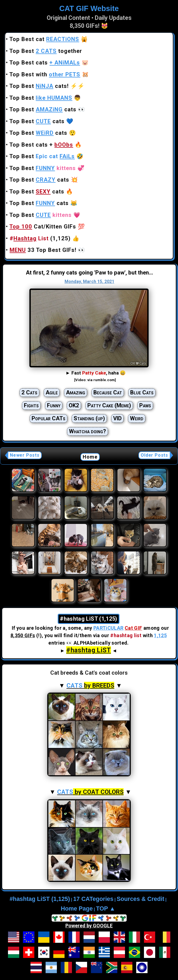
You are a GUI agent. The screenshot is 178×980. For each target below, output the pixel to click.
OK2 (74, 405)
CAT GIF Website (89, 9)
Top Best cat (44, 39)
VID (117, 418)
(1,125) (40, 238)
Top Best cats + (41, 145)
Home (90, 457)
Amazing (76, 392)
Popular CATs (48, 418)
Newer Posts (25, 455)
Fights (31, 405)
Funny (54, 405)
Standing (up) (89, 418)
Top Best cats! (39, 86)
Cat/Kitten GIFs (43, 227)
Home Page (77, 909)
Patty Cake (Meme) (109, 405)
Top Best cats (45, 63)
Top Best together (46, 51)
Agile (52, 392)
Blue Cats (142, 392)
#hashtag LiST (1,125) (40, 899)
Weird (137, 418)
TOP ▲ (106, 909)
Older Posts (154, 455)
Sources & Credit (141, 899)
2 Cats (29, 392)
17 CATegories (93, 899)
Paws (145, 405)
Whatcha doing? (87, 431)
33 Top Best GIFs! (43, 250)
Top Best (41, 98)
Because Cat (108, 392)
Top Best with (45, 74)
